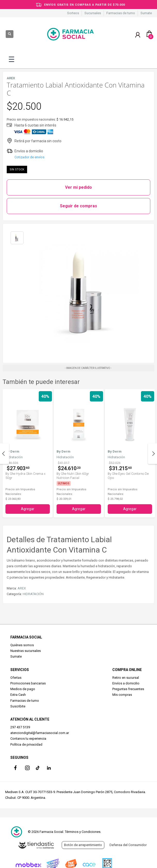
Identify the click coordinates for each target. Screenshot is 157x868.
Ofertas (16, 678)
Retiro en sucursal (126, 678)
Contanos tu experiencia (28, 739)
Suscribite (18, 706)
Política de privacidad (26, 744)
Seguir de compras (78, 206)
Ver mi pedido (78, 187)
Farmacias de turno (121, 13)
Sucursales (93, 13)
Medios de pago (23, 689)
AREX (22, 588)
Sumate (146, 13)
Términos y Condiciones (83, 832)
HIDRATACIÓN (33, 594)
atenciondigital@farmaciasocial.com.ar (40, 733)
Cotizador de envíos (29, 157)
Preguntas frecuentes (128, 689)
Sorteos (73, 13)
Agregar (28, 509)
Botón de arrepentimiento (83, 845)
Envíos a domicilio (126, 683)
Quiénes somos (22, 645)
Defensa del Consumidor (128, 845)
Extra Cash (18, 695)
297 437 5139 (20, 727)
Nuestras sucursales (26, 651)
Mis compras (122, 695)
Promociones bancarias (28, 683)
